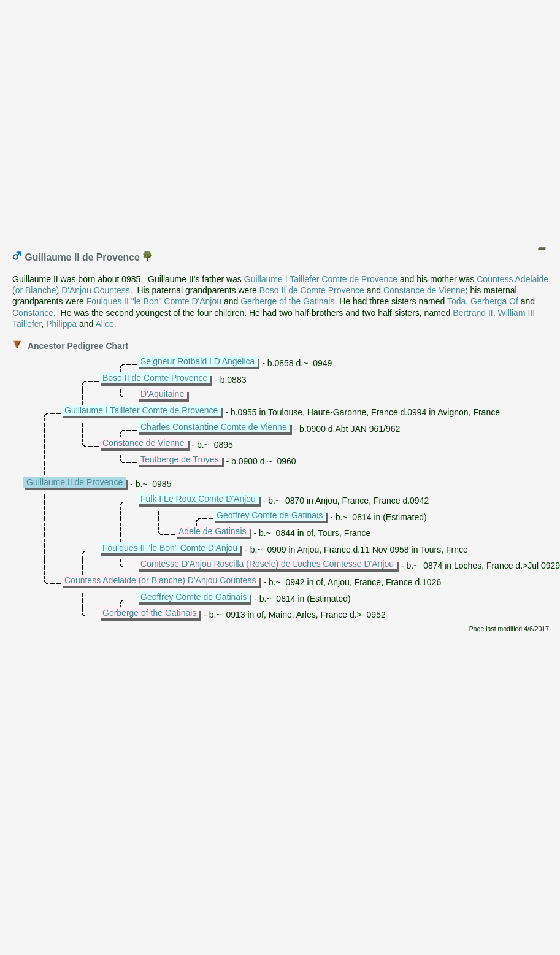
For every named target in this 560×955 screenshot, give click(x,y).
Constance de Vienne (424, 290)
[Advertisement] (278, 120)
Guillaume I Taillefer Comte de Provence (321, 279)
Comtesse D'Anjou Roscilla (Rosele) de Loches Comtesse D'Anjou (267, 564)
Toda (456, 301)
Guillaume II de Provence (75, 482)
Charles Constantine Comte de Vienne (214, 427)
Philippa (61, 324)
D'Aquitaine (162, 394)
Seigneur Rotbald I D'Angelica (198, 361)
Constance (33, 313)
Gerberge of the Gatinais (287, 301)
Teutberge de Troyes (180, 459)
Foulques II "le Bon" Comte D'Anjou (154, 301)
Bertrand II (473, 313)
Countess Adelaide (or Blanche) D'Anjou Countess (160, 580)
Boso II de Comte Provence (312, 290)
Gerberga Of (494, 301)
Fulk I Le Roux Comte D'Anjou (198, 499)
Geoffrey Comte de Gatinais (270, 515)
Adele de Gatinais (213, 531)
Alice (104, 324)
